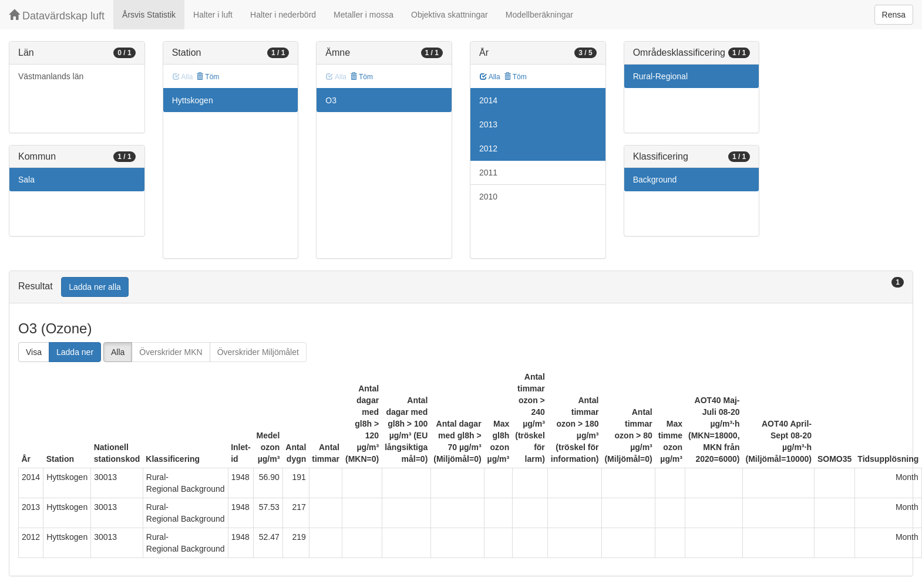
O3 (331, 100)
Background (655, 180)
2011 (488, 173)
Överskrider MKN (171, 352)
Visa (34, 352)
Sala (26, 180)
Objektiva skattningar (450, 15)
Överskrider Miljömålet (258, 352)
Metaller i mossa (364, 15)
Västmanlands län (51, 76)
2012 (488, 148)
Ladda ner (75, 352)
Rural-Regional (660, 76)
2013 (488, 124)
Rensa (894, 15)
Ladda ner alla (95, 287)
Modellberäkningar (539, 15)
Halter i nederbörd (283, 15)
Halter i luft (213, 15)
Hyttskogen (193, 100)
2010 (488, 197)
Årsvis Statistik (149, 15)
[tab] (461, 287)
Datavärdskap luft (57, 16)
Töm (208, 77)
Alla (490, 77)
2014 (488, 100)
